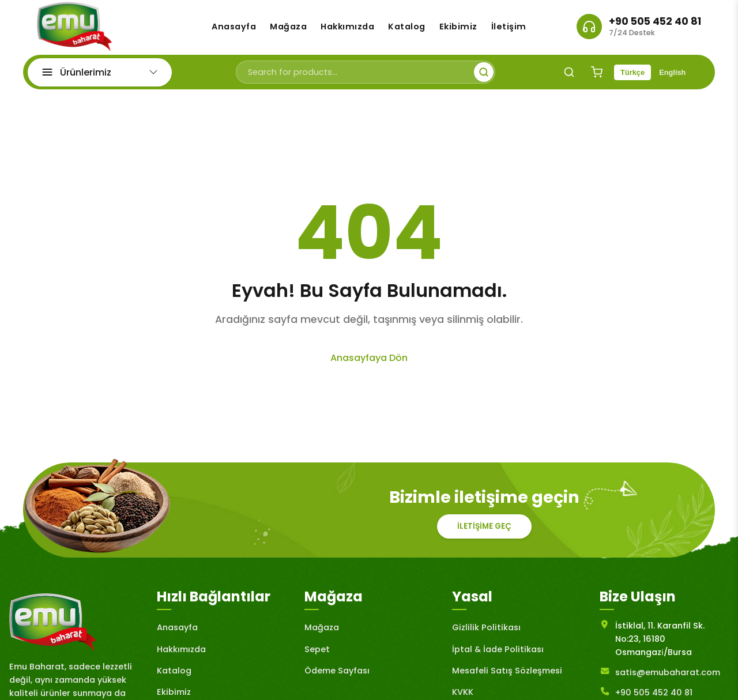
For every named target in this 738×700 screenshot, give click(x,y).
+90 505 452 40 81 (655, 24)
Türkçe (632, 78)
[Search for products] (366, 77)
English (672, 78)
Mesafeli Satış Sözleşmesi (507, 676)
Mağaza (288, 29)
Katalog (407, 29)
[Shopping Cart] (597, 77)
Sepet (317, 654)
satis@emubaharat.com (668, 678)
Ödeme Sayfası (337, 676)
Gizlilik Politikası (486, 633)
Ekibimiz (458, 29)
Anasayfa (234, 29)
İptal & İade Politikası (498, 654)
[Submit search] (484, 77)
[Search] (569, 77)
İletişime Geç (484, 531)
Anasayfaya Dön (369, 363)
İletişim (509, 29)
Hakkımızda (347, 29)
